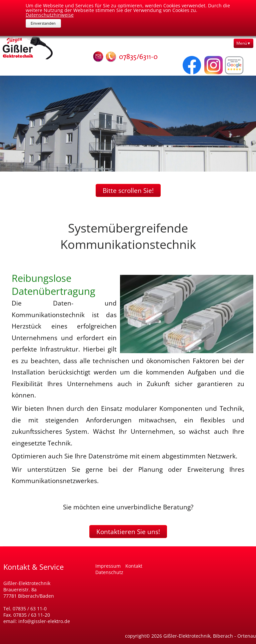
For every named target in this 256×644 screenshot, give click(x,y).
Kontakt (134, 566)
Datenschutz (109, 572)
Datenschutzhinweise (50, 15)
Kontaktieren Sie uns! (128, 532)
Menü (242, 43)
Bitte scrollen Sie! (128, 190)
